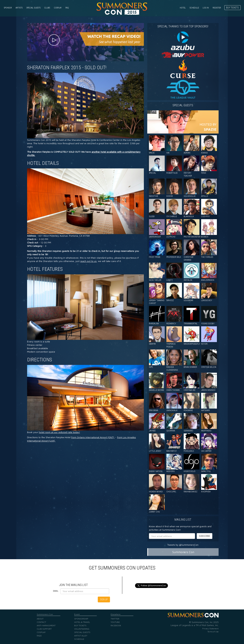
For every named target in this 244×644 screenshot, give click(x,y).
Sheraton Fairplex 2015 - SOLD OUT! (67, 67)
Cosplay (58, 8)
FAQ (67, 8)
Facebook (116, 625)
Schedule (194, 8)
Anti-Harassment (46, 625)
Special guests (183, 105)
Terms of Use (213, 632)
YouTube (115, 622)
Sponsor (8, 8)
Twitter (115, 619)
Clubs (47, 8)
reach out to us (88, 261)
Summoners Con (183, 552)
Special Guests (33, 8)
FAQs (39, 636)
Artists (19, 8)
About (40, 619)
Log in (206, 8)
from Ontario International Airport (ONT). (93, 437)
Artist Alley (81, 636)
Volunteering (82, 629)
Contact (41, 622)
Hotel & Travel (82, 622)
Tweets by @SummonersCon (183, 545)
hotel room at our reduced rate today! (59, 432)
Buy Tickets (232, 8)
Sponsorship (81, 619)
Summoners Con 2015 (122, 9)
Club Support (44, 629)
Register (217, 8)
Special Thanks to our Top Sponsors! (183, 26)
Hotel (183, 8)
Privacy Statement (210, 629)
